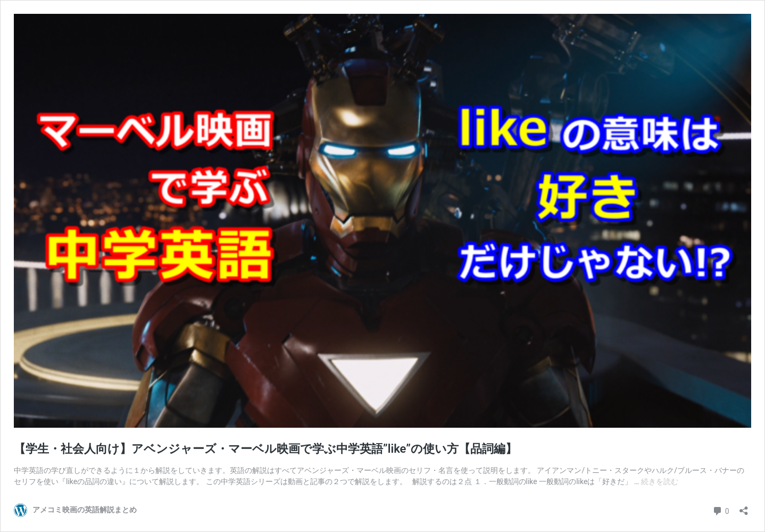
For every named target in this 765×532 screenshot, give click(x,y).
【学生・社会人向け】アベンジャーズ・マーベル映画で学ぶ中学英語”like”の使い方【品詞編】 (265, 449)
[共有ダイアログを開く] (744, 507)
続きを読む (660, 481)
